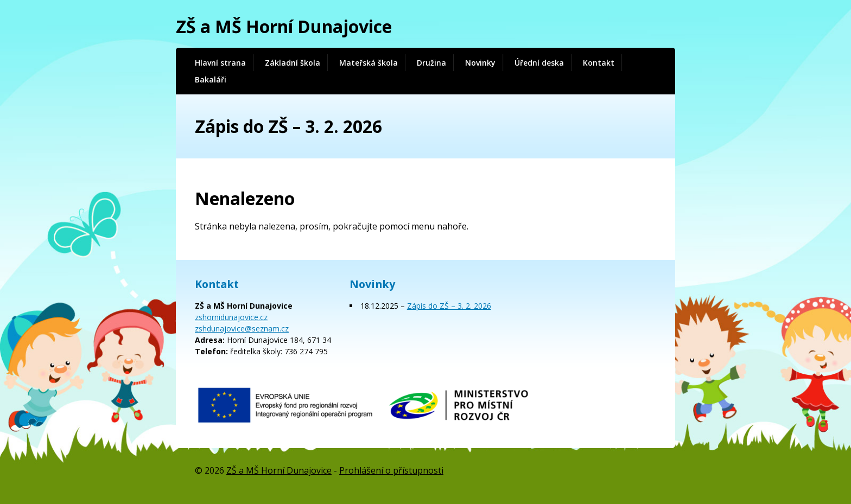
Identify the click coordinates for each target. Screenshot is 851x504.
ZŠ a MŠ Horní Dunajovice (284, 26)
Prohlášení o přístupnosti (391, 470)
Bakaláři (211, 79)
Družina (431, 63)
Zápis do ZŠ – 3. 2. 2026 (449, 306)
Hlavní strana (220, 63)
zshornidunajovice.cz (231, 317)
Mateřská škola (369, 63)
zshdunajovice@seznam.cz (242, 328)
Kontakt (599, 63)
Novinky (480, 63)
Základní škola (293, 63)
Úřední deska (539, 63)
